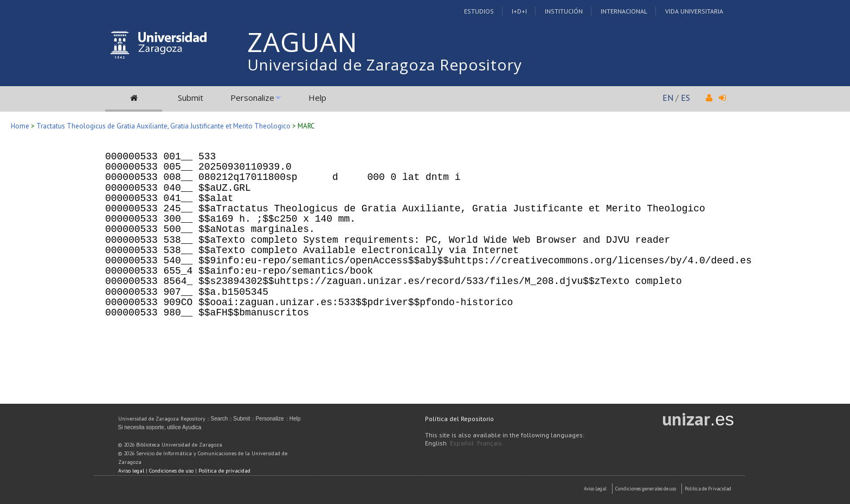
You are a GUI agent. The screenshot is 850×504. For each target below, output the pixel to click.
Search (220, 419)
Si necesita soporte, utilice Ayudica (160, 427)
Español (462, 443)
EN (668, 98)
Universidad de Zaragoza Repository (385, 64)
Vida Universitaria (694, 11)
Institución (564, 11)
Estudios (479, 11)
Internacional (624, 11)
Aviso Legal (595, 489)
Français (490, 443)
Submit (191, 98)
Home (20, 126)
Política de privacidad (224, 471)
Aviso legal (131, 471)
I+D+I (519, 11)
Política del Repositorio (459, 419)
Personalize (252, 98)
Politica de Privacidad (708, 489)
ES (685, 98)
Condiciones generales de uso (646, 489)
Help (317, 98)
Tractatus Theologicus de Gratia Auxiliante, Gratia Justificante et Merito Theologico (163, 126)
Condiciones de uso (171, 471)
